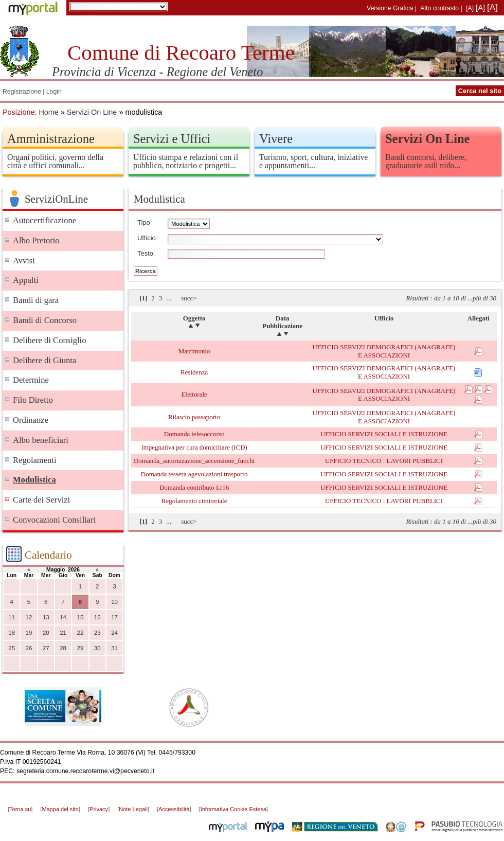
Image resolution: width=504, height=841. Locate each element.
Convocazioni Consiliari (54, 520)
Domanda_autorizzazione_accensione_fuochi (194, 461)
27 (46, 648)
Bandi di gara (36, 300)
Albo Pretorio (36, 240)
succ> (189, 298)
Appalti (26, 280)
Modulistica (34, 480)
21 (63, 633)
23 (97, 633)
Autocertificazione (44, 220)
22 (80, 633)
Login (54, 92)
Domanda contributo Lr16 (194, 487)
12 (29, 617)
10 (114, 602)
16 (97, 617)
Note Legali (133, 809)
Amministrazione (51, 139)
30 (97, 648)
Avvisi (24, 261)
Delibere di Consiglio (49, 340)
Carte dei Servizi (41, 500)
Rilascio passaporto (194, 417)
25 (12, 648)
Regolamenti (35, 460)
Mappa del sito (60, 809)
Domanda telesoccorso (194, 434)
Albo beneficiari (41, 440)
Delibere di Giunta (44, 360)
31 (114, 648)
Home (48, 112)
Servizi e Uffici (172, 139)
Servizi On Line (92, 112)
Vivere (276, 139)
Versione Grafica (390, 8)
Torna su (20, 809)
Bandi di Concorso (45, 320)
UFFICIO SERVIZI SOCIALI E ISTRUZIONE (384, 434)
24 (114, 633)
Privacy (99, 809)
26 (29, 648)
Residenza (194, 372)
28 (63, 648)
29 (80, 648)
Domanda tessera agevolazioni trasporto (194, 474)
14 (63, 617)
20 (46, 633)
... (169, 298)
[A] (470, 8)
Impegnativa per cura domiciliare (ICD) (194, 447)
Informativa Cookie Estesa (233, 809)
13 (46, 617)
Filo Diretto (33, 400)
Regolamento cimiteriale (194, 501)
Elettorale (194, 394)
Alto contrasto (439, 8)
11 (12, 617)
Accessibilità (174, 809)
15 (80, 617)
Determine (31, 380)
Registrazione (22, 92)
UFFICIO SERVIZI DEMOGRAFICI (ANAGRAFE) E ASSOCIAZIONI (384, 351)
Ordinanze (31, 420)
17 (114, 617)
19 (29, 633)
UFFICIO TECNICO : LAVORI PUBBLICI (384, 461)
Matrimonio (194, 351)
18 (12, 633)
